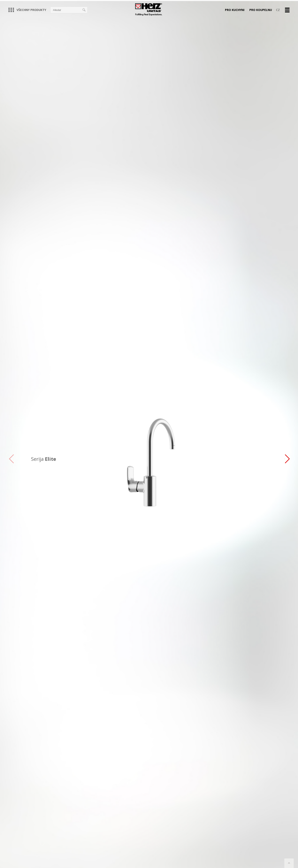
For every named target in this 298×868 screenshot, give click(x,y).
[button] (287, 459)
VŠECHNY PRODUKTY (27, 10)
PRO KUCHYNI (235, 10)
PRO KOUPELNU (261, 10)
